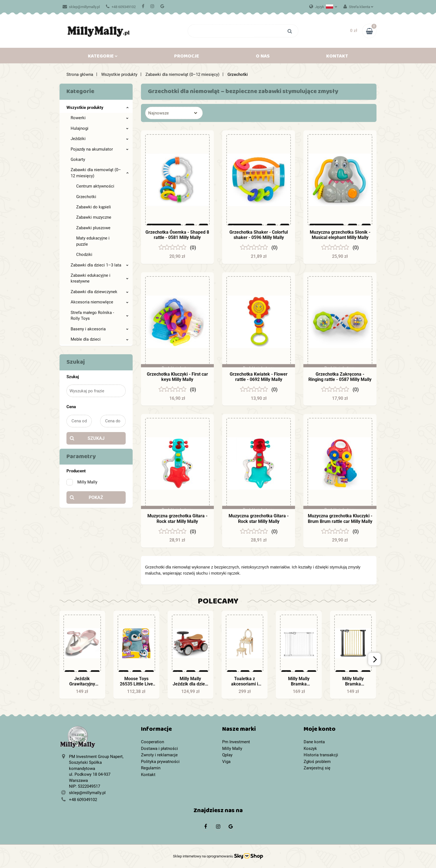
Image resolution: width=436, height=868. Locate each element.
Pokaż (96, 497)
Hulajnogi (100, 128)
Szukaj (96, 438)
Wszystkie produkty (97, 108)
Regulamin (151, 768)
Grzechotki (86, 197)
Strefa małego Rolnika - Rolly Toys (100, 315)
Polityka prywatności (160, 762)
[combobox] (174, 113)
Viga (226, 762)
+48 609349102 (121, 7)
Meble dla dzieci (100, 339)
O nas (263, 57)
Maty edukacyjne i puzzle (93, 241)
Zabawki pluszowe (93, 228)
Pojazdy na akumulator (100, 149)
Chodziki (84, 255)
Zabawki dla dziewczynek (100, 292)
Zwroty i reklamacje (159, 755)
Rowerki (100, 118)
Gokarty (78, 159)
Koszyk (310, 749)
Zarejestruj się (317, 768)
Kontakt (337, 57)
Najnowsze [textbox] (158, 113)
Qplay (227, 755)
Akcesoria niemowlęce (100, 302)
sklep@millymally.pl (81, 7)
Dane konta (314, 742)
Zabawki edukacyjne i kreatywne (100, 278)
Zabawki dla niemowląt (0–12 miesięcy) (100, 173)
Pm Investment (236, 742)
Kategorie (103, 57)
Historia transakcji (321, 755)
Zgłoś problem (317, 762)
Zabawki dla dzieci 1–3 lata (100, 265)
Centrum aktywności (95, 186)
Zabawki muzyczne (94, 217)
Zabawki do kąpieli (94, 207)
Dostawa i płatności (159, 749)
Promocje (187, 57)
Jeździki (100, 139)
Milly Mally (232, 749)
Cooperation (153, 742)
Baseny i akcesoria (100, 329)
